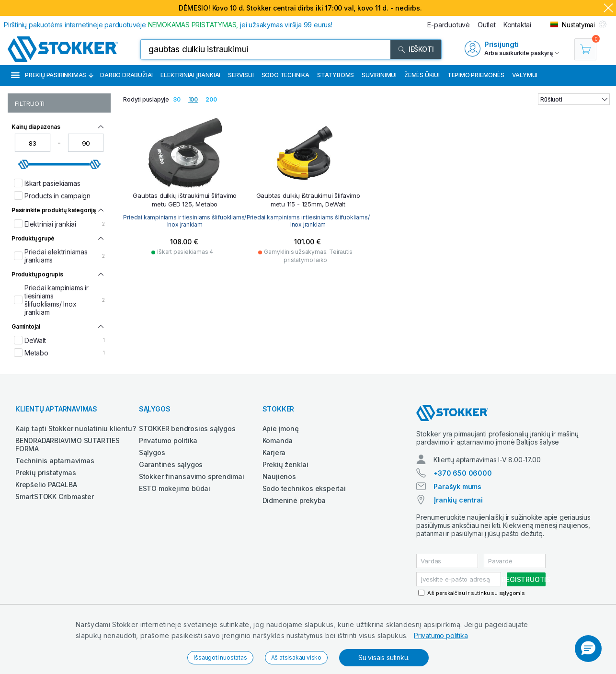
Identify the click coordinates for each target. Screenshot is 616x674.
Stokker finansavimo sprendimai (192, 476)
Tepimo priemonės (476, 75)
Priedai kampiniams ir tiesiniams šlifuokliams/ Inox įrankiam (185, 219)
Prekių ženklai (285, 464)
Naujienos (279, 476)
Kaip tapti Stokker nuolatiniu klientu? (75, 428)
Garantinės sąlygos (171, 464)
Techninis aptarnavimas (55, 461)
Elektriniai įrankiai (190, 75)
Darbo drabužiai (126, 75)
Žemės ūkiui (422, 75)
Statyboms (336, 75)
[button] (588, 649)
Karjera (274, 452)
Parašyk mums (457, 486)
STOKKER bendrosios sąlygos (187, 428)
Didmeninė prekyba (294, 500)
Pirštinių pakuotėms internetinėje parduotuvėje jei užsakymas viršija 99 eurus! (168, 25)
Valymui (525, 75)
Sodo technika (285, 75)
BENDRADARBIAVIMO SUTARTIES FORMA (68, 445)
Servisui (241, 75)
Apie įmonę (281, 428)
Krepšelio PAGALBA (46, 485)
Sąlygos (152, 452)
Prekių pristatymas (46, 473)
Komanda (278, 440)
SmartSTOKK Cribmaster (55, 497)
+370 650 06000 (462, 473)
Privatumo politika (441, 635)
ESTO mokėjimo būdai (175, 488)
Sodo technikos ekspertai (304, 488)
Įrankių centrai (458, 500)
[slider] (24, 164)
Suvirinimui (379, 75)
